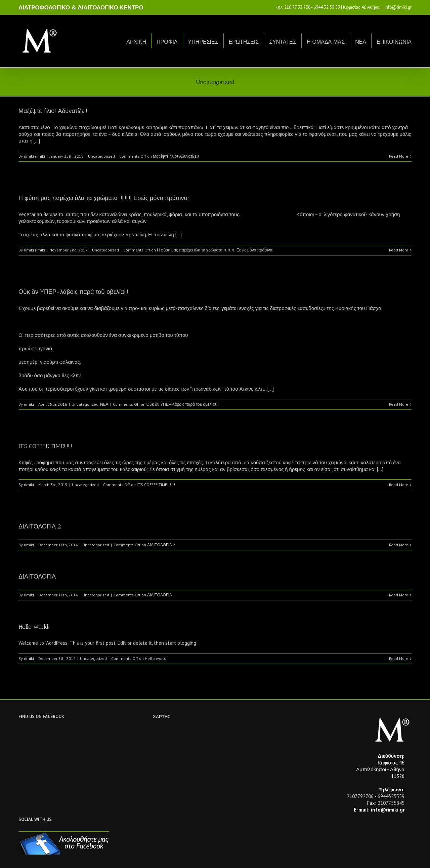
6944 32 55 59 (327, 7)
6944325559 (391, 796)
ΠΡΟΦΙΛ (167, 42)
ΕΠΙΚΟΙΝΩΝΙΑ (394, 42)
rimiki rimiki (34, 156)
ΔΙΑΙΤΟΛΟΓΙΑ (37, 577)
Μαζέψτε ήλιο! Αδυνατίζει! (53, 111)
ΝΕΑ (361, 42)
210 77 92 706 (297, 7)
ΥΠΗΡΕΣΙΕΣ (203, 42)
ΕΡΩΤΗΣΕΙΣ (244, 42)
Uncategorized (101, 156)
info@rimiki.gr (398, 7)
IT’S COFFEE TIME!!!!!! (45, 446)
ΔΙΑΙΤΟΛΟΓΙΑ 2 (40, 526)
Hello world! (34, 627)
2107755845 (391, 803)
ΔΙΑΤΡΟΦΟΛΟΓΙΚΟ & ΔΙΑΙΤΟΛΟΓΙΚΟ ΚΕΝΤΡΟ (81, 7)
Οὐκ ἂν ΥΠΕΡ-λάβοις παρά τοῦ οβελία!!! (73, 292)
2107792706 (360, 796)
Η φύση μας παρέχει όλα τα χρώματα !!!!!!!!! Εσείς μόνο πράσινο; (104, 198)
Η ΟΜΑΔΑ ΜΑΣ (326, 42)
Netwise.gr (143, 856)
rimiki (29, 404)
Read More (399, 156)
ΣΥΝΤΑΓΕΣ (283, 42)
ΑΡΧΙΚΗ (136, 42)
